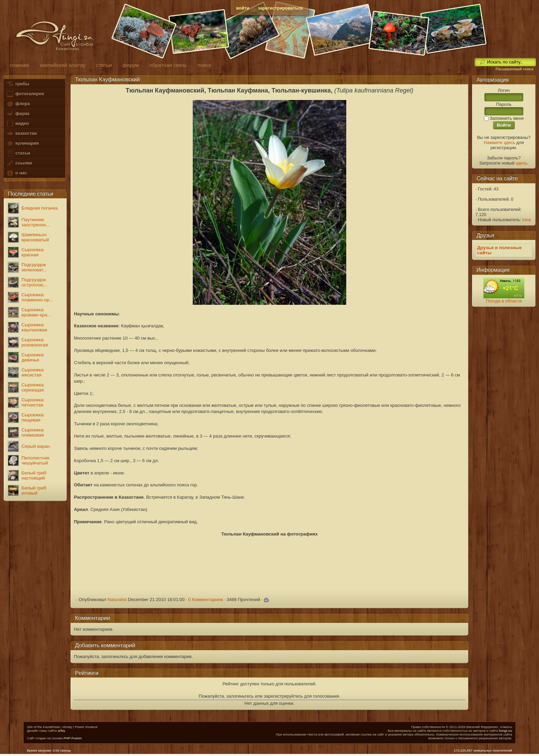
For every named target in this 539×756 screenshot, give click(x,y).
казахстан (21, 134)
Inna (527, 220)
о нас (16, 173)
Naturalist (117, 600)
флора (18, 104)
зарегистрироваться (280, 8)
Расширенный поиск (514, 69)
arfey (61, 731)
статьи (18, 153)
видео (17, 124)
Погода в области (504, 301)
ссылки (19, 163)
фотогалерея (25, 94)
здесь (522, 163)
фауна (18, 114)
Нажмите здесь (499, 142)
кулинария (22, 144)
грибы (18, 84)
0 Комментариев (206, 600)
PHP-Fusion (72, 738)
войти (243, 8)
